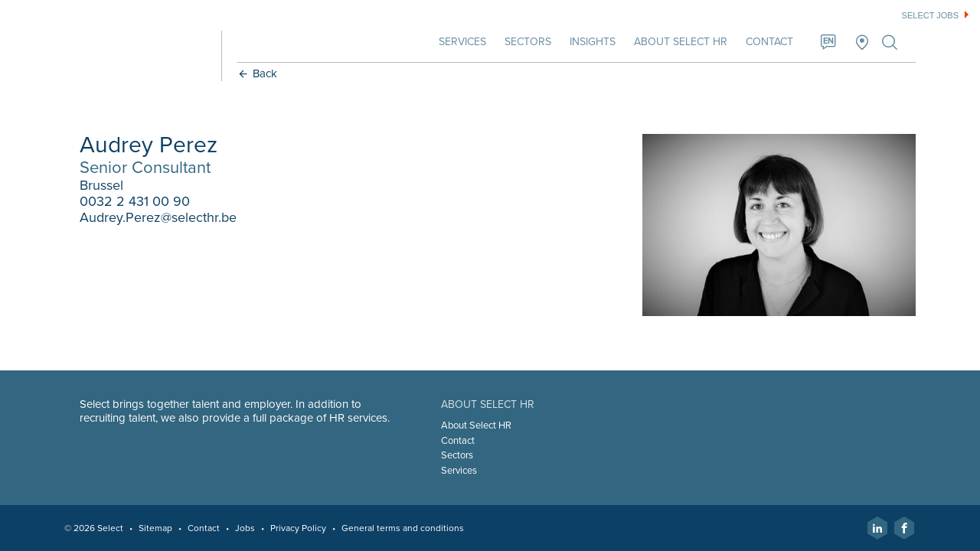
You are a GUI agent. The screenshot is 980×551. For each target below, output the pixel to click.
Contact (769, 42)
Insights (593, 42)
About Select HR (681, 42)
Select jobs (930, 15)
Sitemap (155, 528)
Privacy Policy (298, 528)
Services (462, 42)
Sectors (528, 42)
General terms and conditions (403, 528)
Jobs (245, 528)
